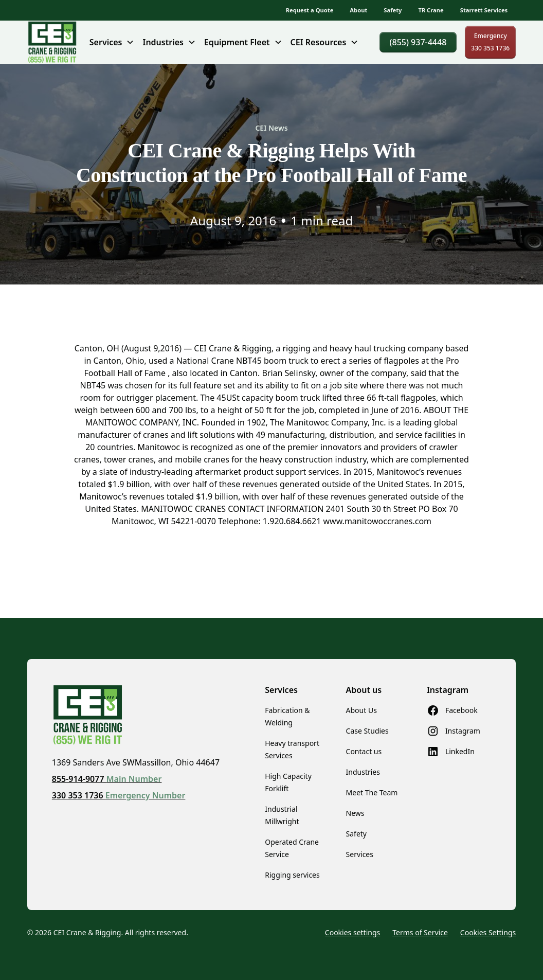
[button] (112, 42)
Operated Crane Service (292, 848)
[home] (52, 42)
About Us (361, 710)
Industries (363, 772)
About (358, 10)
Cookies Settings (488, 932)
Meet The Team (372, 792)
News (355, 813)
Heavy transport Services (292, 749)
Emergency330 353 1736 (490, 42)
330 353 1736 (119, 795)
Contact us (364, 751)
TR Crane (431, 10)
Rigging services (292, 875)
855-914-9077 (107, 779)
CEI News (271, 128)
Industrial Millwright (282, 815)
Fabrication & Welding (287, 716)
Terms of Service (420, 932)
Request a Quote (310, 10)
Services (360, 854)
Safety (393, 10)
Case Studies (367, 731)
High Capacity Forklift (288, 782)
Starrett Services (484, 10)
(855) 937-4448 (418, 42)
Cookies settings (352, 932)
